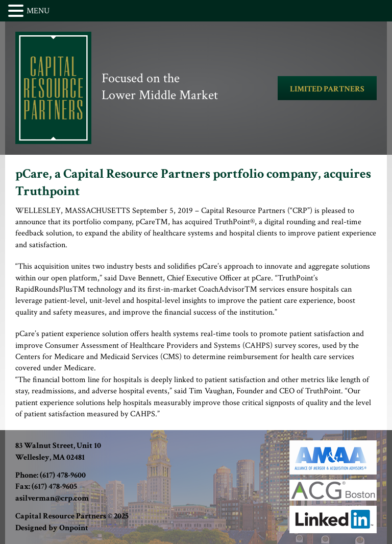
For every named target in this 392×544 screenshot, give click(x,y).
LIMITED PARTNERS (327, 89)
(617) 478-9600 (63, 475)
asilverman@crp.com (52, 498)
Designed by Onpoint (52, 528)
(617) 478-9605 (54, 487)
